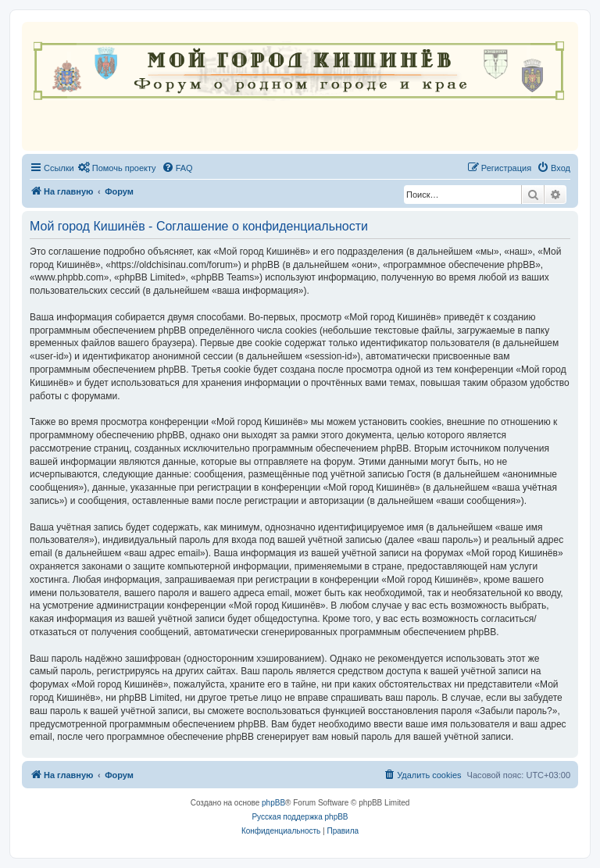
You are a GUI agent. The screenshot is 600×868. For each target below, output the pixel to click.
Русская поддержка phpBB (300, 817)
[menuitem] (117, 168)
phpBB (273, 803)
